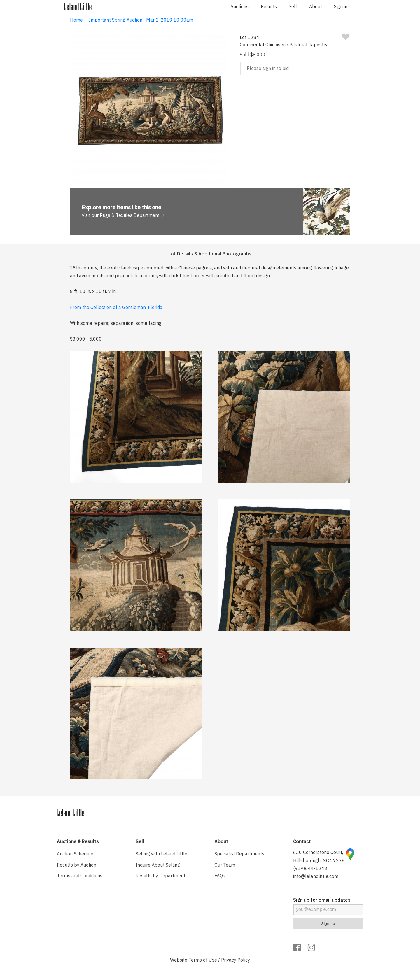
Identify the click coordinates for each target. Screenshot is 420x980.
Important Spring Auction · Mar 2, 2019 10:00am (141, 20)
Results (269, 6)
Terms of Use (203, 960)
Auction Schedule (75, 854)
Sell (293, 6)
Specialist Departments (239, 854)
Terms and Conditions (80, 876)
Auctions (239, 6)
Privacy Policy (236, 960)
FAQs (220, 876)
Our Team (225, 865)
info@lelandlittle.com (316, 876)
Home (76, 20)
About (316, 6)
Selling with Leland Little (161, 854)
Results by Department (160, 876)
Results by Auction (77, 865)
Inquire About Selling (158, 865)
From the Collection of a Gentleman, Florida (116, 307)
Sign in (341, 6)
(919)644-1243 (310, 868)
